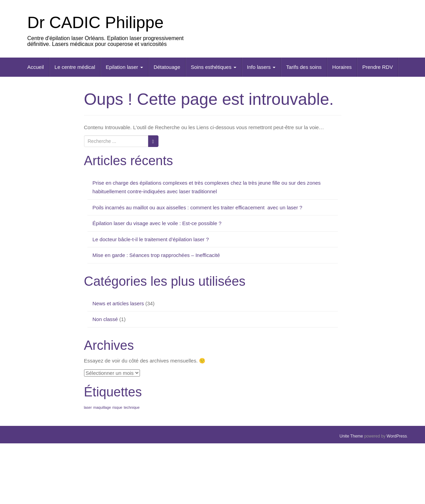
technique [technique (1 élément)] (132, 407)
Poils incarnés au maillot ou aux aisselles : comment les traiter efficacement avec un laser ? (198, 207)
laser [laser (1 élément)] (88, 407)
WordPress (397, 436)
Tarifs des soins (304, 67)
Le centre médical (75, 67)
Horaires (342, 67)
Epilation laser (124, 67)
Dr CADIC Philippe (96, 22)
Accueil (36, 67)
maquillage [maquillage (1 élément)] (102, 407)
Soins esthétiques (214, 67)
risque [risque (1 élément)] (117, 407)
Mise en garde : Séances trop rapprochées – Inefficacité (156, 255)
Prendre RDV (377, 67)
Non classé (105, 319)
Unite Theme (351, 436)
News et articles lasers (118, 303)
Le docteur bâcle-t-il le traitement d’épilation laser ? (151, 239)
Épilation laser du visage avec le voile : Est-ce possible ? (157, 223)
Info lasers (261, 67)
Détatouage (167, 67)
